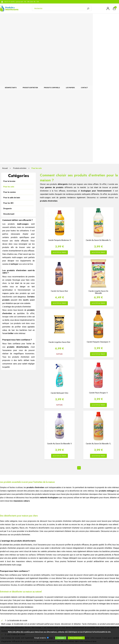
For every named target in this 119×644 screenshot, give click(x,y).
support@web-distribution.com (68, 598)
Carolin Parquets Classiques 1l (98, 199)
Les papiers (89, 18)
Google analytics (40, 638)
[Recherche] (60, 8)
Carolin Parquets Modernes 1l (59, 97)
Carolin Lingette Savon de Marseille (98, 149)
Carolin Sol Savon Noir (59, 148)
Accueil (5, 25)
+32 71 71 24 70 (9, 2)
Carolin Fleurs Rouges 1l (98, 250)
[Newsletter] (38, 625)
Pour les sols (37, 25)
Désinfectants (13, 18)
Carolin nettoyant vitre (59, 250)
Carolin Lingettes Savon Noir (59, 199)
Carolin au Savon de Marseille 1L (98, 97)
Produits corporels (65, 18)
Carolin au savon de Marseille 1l (59, 300)
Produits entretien (38, 18)
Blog (60, 604)
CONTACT (108, 18)
